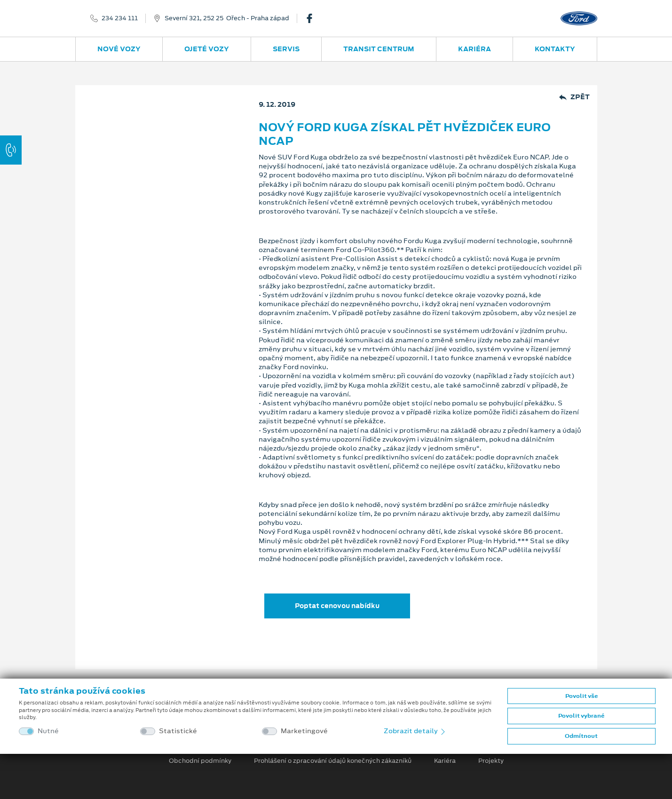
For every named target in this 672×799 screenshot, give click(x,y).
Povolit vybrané (581, 716)
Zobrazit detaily (415, 731)
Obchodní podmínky (200, 761)
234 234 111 (120, 18)
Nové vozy (119, 49)
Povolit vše (581, 696)
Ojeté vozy (207, 49)
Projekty (491, 761)
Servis (286, 49)
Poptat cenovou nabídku (337, 606)
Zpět (574, 97)
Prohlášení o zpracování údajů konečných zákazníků (333, 761)
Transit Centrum (379, 49)
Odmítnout (581, 736)
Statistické (178, 731)
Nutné (48, 731)
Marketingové (304, 731)
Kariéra (474, 49)
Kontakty (555, 49)
